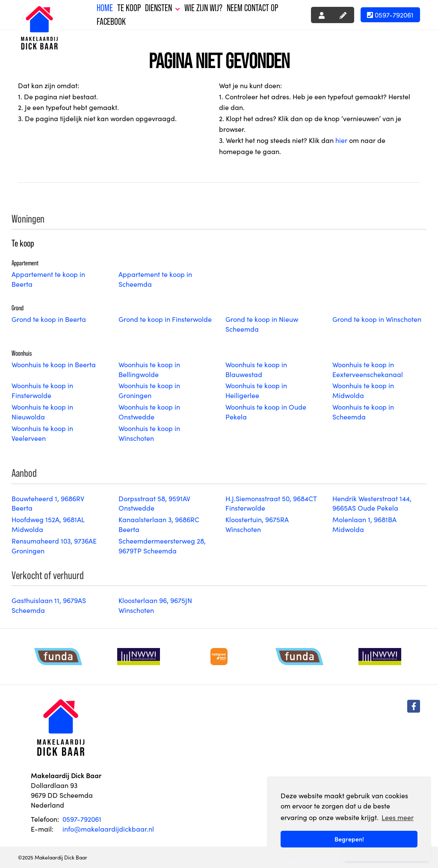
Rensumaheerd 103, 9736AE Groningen (54, 545)
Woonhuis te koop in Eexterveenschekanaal (368, 369)
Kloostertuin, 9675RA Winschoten (257, 524)
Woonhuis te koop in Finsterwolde (42, 390)
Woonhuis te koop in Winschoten (149, 433)
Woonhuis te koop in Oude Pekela (266, 412)
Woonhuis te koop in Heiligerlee (256, 390)
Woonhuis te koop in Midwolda (363, 390)
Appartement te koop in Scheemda (155, 279)
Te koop (129, 8)
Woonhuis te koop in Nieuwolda (42, 412)
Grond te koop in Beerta (49, 319)
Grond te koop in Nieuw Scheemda (262, 324)
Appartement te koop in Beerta (48, 279)
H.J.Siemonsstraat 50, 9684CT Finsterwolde (271, 503)
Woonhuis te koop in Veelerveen (42, 433)
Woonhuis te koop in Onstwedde (149, 412)
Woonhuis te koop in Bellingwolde (149, 369)
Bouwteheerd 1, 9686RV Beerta (48, 503)
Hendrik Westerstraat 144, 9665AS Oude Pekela (372, 503)
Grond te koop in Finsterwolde (165, 319)
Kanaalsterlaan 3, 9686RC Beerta (159, 524)
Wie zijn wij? (203, 8)
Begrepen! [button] (349, 839)
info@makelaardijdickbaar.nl (108, 829)
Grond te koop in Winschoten (377, 319)
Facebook (111, 22)
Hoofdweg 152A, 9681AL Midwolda (48, 524)
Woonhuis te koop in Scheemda (363, 412)
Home (105, 8)
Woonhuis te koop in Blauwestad (256, 369)
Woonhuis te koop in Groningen (149, 390)
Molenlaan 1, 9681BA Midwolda (364, 524)
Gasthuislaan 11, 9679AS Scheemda (49, 605)
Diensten (163, 8)
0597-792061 (390, 15)
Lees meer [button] (398, 817)
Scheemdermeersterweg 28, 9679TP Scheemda (162, 545)
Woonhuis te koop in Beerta (54, 364)
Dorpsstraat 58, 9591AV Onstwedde (154, 503)
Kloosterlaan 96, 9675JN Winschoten (155, 605)
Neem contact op (252, 8)
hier (341, 140)
